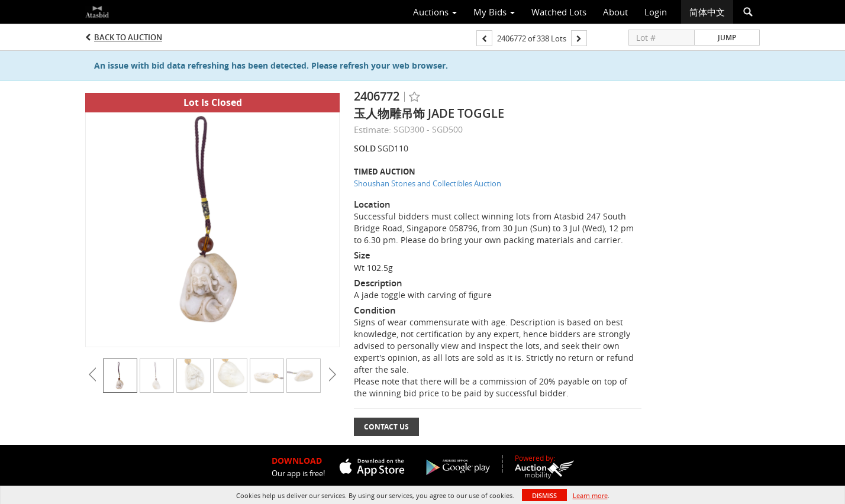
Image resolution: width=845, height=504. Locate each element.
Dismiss (544, 495)
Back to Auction (128, 37)
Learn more (590, 495)
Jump (727, 38)
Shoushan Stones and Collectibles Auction (428, 183)
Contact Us (386, 427)
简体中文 (707, 12)
